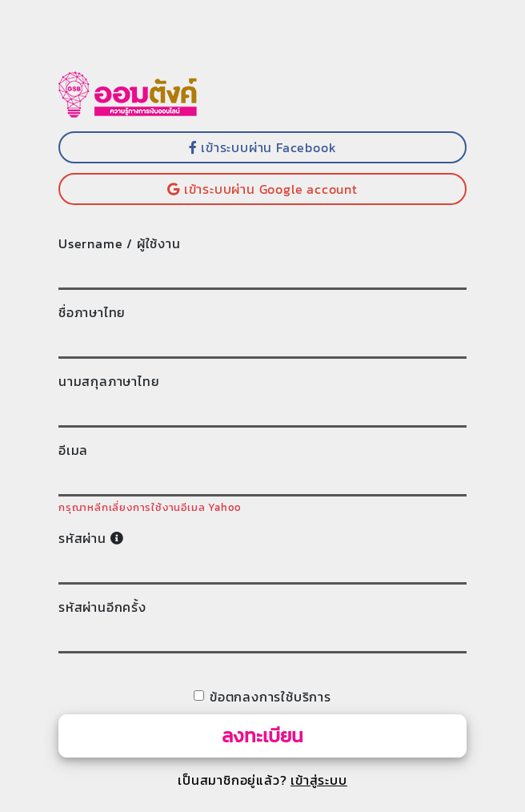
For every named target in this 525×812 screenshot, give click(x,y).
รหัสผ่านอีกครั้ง (102, 607)
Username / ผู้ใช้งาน (120, 243)
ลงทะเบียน (262, 736)
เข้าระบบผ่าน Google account (262, 189)
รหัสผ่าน (91, 538)
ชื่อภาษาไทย (92, 312)
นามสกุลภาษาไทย (109, 381)
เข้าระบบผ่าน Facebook (263, 147)
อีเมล (73, 450)
